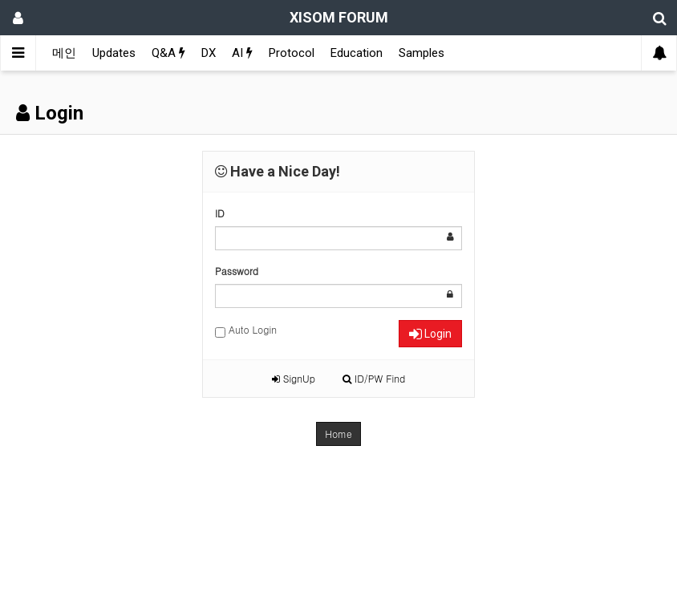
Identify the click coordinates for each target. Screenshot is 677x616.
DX (209, 53)
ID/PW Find (374, 378)
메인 (64, 53)
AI (242, 53)
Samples (422, 53)
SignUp (294, 378)
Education (357, 53)
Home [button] (338, 434)
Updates (114, 53)
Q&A (168, 53)
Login (430, 334)
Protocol (292, 53)
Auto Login (246, 330)
